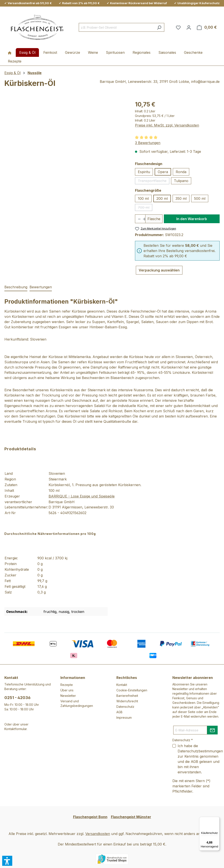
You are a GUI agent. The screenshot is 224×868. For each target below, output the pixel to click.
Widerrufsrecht (127, 701)
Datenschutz (125, 707)
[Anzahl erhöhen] (143, 219)
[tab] (16, 287)
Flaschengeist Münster (131, 817)
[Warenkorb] (207, 27)
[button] (7, 861)
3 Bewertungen (148, 143)
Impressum (124, 718)
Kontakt (122, 685)
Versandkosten (98, 834)
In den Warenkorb (192, 219)
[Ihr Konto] (189, 27)
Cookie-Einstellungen (132, 690)
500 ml (200, 198)
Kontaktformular (16, 729)
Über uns (67, 690)
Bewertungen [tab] (41, 287)
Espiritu (144, 172)
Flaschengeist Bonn (90, 817)
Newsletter (68, 696)
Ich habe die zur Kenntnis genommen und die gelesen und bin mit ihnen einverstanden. (200, 759)
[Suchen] (159, 27)
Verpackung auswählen (159, 270)
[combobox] (116, 27)
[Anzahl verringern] (138, 219)
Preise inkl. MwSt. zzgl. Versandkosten (167, 125)
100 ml (143, 198)
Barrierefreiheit (127, 696)
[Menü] (217, 819)
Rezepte (67, 685)
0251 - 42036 (17, 698)
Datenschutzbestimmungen (200, 751)
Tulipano (181, 181)
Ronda (181, 172)
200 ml (162, 198)
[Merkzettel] (178, 27)
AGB (119, 712)
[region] (65, 147)
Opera (163, 172)
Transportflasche (154, 181)
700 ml (145, 208)
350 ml (181, 198)
